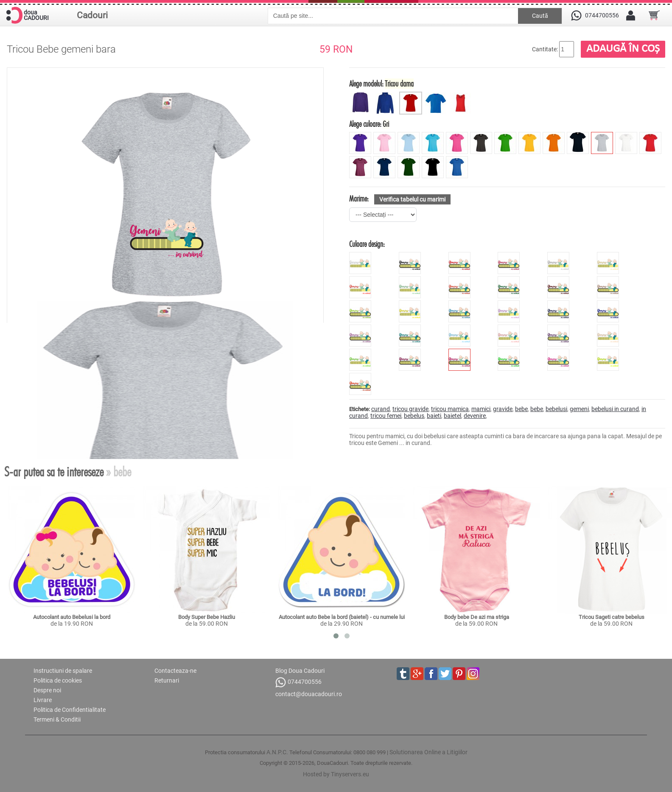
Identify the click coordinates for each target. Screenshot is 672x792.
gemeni (579, 409)
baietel (452, 416)
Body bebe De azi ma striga (477, 617)
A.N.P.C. (277, 752)
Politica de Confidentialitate (70, 710)
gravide (503, 409)
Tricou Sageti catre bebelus (612, 617)
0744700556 (298, 682)
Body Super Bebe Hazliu (207, 617)
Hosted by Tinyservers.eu (336, 774)
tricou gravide (410, 409)
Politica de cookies (58, 680)
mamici (481, 409)
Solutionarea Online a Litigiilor (428, 752)
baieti (434, 416)
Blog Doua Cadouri (300, 671)
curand (381, 409)
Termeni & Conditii (57, 719)
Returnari (167, 680)
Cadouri (92, 15)
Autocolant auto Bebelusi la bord (72, 617)
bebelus (414, 416)
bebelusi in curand (615, 409)
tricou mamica (450, 409)
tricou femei (386, 416)
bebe (521, 409)
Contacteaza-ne (175, 671)
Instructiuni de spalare (63, 671)
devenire (475, 416)
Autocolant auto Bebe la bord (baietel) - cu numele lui (342, 617)
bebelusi (556, 409)
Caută (540, 16)
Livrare (43, 700)
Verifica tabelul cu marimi (412, 199)
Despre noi (47, 690)
